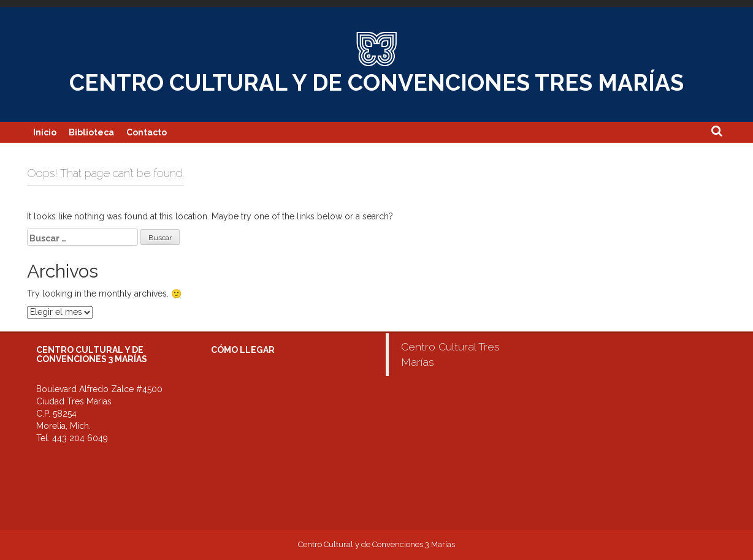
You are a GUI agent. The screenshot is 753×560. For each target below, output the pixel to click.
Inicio (45, 132)
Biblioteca (91, 132)
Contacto (147, 132)
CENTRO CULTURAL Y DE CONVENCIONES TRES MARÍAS (377, 83)
